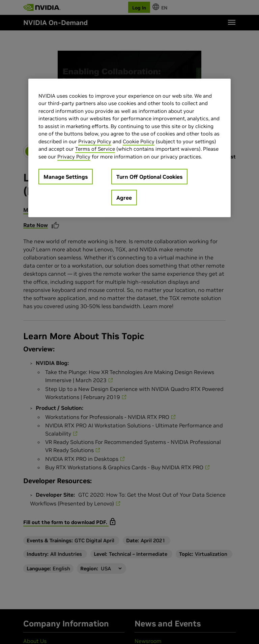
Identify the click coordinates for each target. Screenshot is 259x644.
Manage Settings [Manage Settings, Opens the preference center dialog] (66, 177)
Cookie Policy (139, 141)
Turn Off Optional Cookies (149, 177)
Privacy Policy (95, 141)
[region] (129, 148)
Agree (124, 198)
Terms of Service (95, 149)
